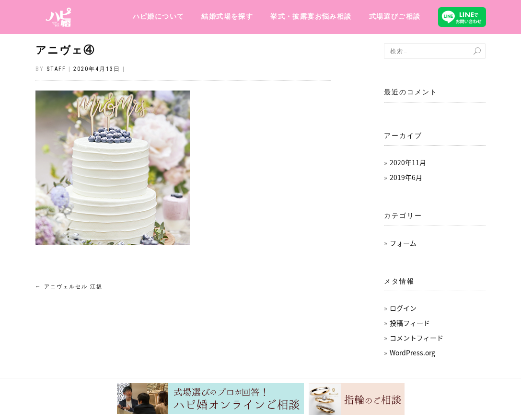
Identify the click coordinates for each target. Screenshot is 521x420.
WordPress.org (412, 352)
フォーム (403, 243)
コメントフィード (417, 338)
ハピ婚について (159, 16)
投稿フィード (410, 323)
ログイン (403, 308)
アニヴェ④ (65, 50)
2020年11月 (408, 162)
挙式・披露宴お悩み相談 (311, 16)
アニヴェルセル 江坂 (69, 287)
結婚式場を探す (227, 16)
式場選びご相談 (395, 16)
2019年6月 (406, 177)
